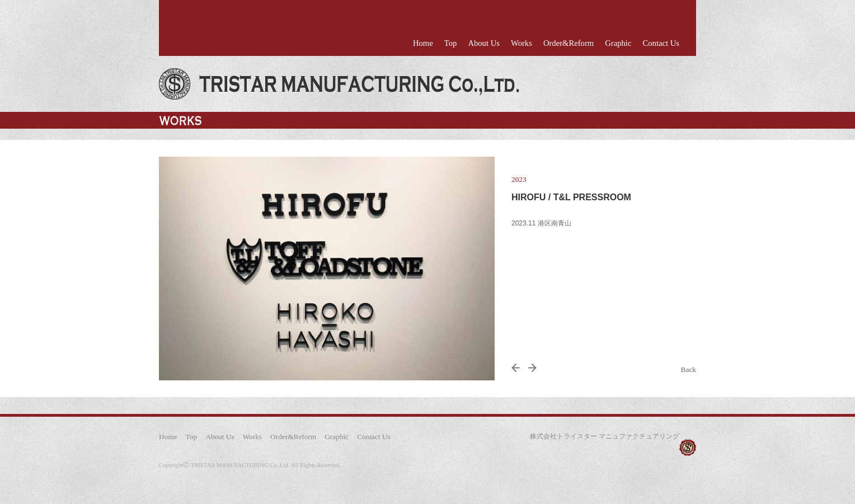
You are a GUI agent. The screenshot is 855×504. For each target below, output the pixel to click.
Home (423, 43)
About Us (484, 43)
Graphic (618, 43)
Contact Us (661, 43)
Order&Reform (569, 43)
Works (522, 43)
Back (689, 369)
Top (451, 43)
